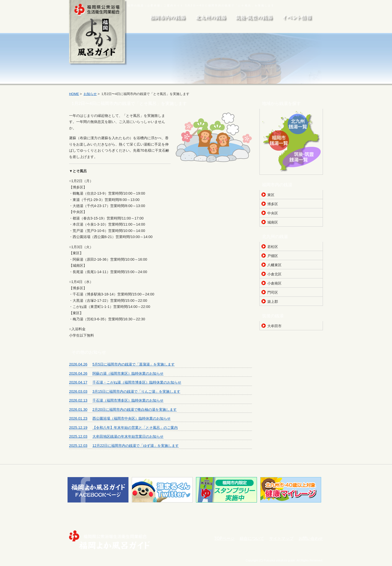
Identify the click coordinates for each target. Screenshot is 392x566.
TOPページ (224, 538)
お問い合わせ (311, 538)
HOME (74, 94)
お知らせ (90, 94)
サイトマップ (281, 538)
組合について (252, 538)
